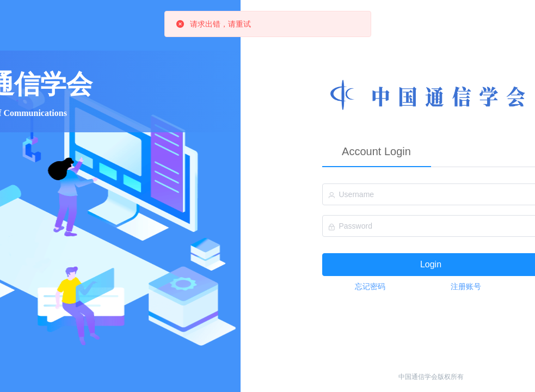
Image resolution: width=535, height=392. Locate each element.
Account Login (376, 151)
